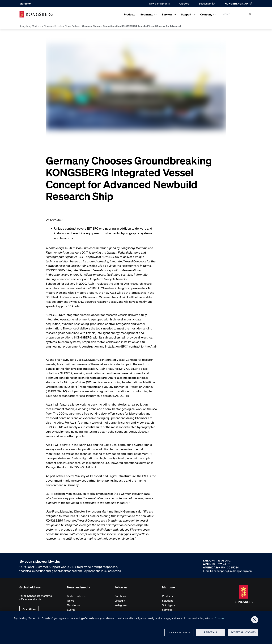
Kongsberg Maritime (30, 26)
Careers (184, 3)
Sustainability (207, 3)
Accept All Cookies (242, 633)
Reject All (209, 633)
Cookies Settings (177, 633)
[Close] (255, 620)
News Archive (72, 26)
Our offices (29, 609)
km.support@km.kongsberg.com (232, 571)
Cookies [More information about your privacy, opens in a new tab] (220, 619)
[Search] (250, 14)
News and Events (159, 3)
